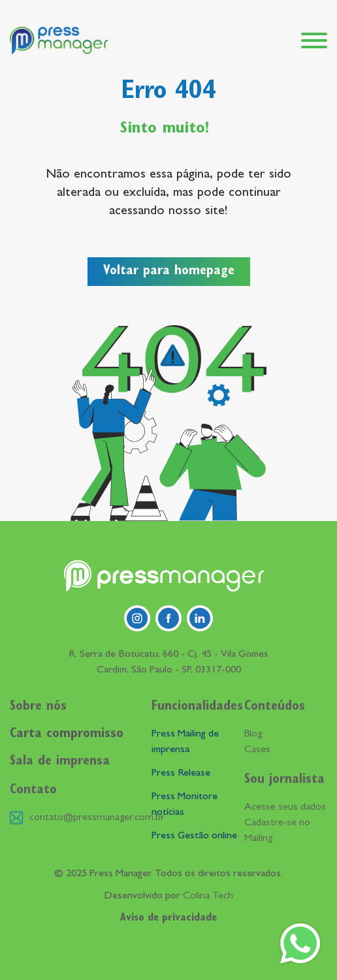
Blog (253, 735)
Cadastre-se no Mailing (277, 831)
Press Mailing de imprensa (185, 742)
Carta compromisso (67, 735)
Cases (257, 750)
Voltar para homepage (169, 272)
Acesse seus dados (285, 808)
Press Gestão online (194, 836)
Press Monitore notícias (185, 805)
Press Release (181, 774)
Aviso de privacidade (168, 919)
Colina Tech (208, 896)
